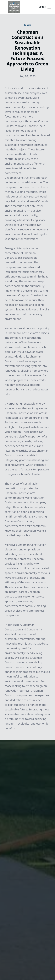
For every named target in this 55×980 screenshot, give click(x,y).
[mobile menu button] (49, 7)
